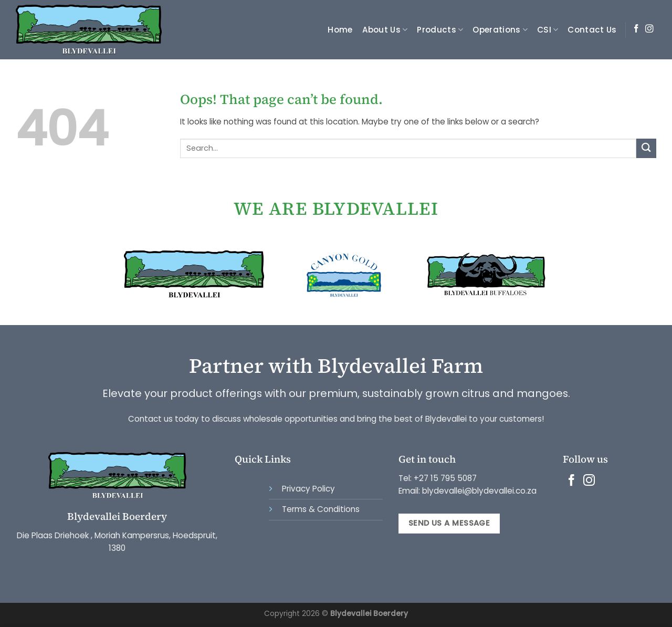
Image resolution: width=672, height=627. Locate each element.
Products (440, 30)
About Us (385, 30)
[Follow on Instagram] (649, 29)
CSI (548, 30)
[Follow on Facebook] (636, 29)
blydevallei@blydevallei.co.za (478, 491)
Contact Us (592, 30)
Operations (500, 30)
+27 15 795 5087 (445, 478)
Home (340, 30)
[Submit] (646, 148)
